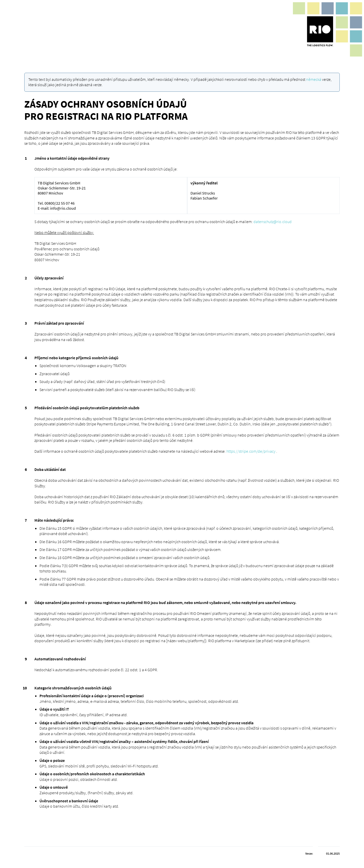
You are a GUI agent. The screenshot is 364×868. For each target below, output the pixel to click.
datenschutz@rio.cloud (273, 222)
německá (314, 79)
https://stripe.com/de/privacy (251, 451)
